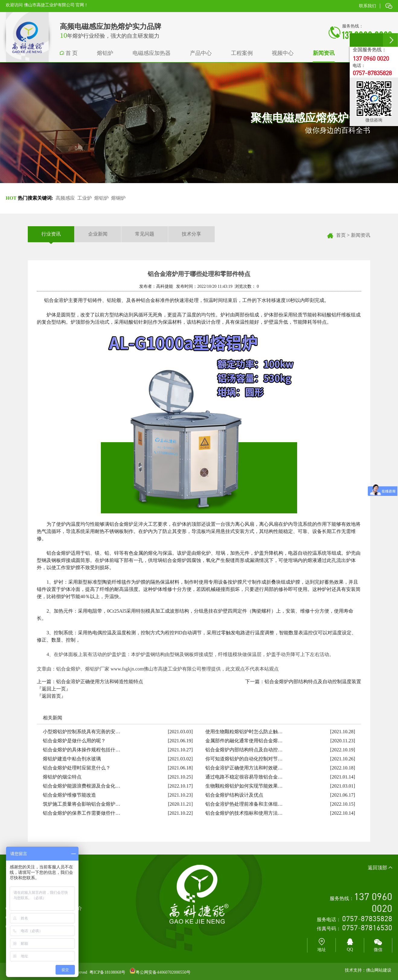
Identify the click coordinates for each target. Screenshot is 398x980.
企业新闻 (98, 234)
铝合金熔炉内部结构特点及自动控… (244, 750)
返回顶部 (380, 868)
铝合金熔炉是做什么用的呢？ (74, 741)
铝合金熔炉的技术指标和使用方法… (244, 813)
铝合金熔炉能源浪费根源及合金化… (82, 786)
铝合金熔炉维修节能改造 (69, 795)
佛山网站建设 (379, 970)
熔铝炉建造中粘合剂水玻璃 (72, 759)
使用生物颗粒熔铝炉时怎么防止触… (244, 732)
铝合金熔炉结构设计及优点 (234, 795)
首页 (341, 235)
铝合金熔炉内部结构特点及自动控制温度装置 (313, 682)
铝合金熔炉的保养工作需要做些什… (82, 813)
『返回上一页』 (54, 689)
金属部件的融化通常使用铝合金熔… (244, 741)
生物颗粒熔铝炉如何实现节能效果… (244, 786)
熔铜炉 (118, 198)
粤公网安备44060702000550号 (163, 972)
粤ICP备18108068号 (108, 972)
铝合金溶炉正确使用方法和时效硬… (244, 768)
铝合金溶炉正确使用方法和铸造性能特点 (100, 682)
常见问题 (145, 234)
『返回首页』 (51, 696)
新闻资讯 (361, 235)
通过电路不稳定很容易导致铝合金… (244, 777)
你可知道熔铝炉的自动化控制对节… (244, 759)
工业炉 (85, 198)
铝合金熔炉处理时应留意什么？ (77, 768)
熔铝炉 (101, 198)
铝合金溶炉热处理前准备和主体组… (244, 804)
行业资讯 (51, 234)
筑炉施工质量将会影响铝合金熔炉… (82, 804)
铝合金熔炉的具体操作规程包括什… (82, 750)
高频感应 (65, 198)
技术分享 (191, 234)
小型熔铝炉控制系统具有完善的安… (82, 732)
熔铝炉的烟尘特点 (62, 777)
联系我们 (368, 6)
